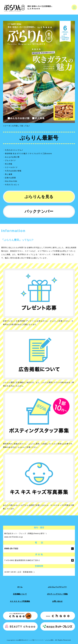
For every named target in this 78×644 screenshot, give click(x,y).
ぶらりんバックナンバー (57, 587)
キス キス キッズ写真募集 (20, 601)
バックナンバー (39, 211)
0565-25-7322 (11, 549)
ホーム (20, 587)
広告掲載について (20, 594)
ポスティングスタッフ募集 (57, 594)
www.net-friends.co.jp (14, 537)
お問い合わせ (57, 601)
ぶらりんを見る (39, 197)
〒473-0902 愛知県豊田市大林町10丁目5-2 (22, 560)
